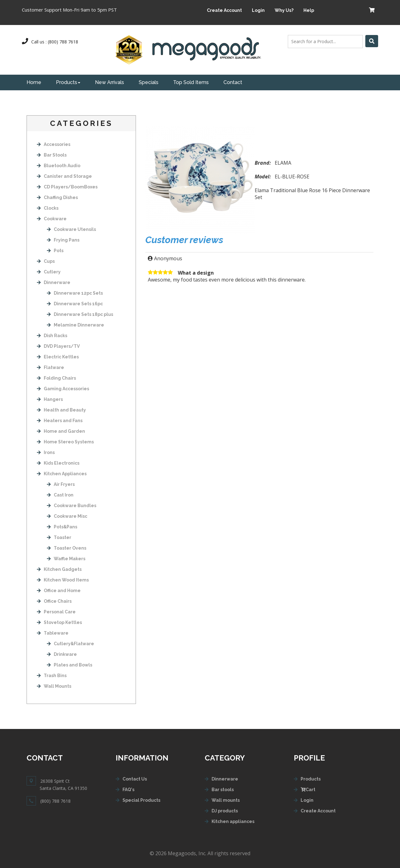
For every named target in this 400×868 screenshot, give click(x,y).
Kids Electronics (58, 463)
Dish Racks (52, 336)
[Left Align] (372, 41)
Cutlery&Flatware (70, 644)
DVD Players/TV (58, 346)
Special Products (141, 800)
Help (309, 10)
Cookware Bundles (72, 506)
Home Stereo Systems (65, 442)
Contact (233, 82)
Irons (46, 452)
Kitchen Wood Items (63, 580)
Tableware (53, 633)
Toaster (59, 537)
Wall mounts (226, 800)
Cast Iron (60, 495)
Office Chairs (54, 601)
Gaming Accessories (63, 389)
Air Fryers (61, 484)
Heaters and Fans (60, 421)
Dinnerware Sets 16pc (75, 304)
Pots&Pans (62, 527)
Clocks (48, 208)
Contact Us (135, 779)
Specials (149, 82)
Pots (55, 251)
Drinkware (62, 654)
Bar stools (223, 790)
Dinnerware (54, 282)
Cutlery (49, 272)
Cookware (52, 219)
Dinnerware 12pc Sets (75, 293)
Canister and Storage (64, 176)
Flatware (50, 367)
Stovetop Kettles (59, 622)
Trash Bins (52, 676)
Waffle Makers (66, 559)
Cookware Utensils (71, 229)
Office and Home (59, 591)
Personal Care (56, 612)
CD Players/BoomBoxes (67, 187)
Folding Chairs (56, 378)
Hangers (50, 399)
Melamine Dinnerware (75, 325)
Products (68, 82)
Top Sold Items (191, 82)
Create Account (224, 10)
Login (258, 10)
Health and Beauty (61, 410)
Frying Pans (63, 240)
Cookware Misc (67, 516)
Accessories (54, 144)
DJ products (225, 811)
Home (34, 82)
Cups (46, 261)
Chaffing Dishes (57, 197)
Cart (308, 790)
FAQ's (128, 790)
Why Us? (284, 10)
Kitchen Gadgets (59, 569)
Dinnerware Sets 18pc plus (80, 314)
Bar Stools (52, 155)
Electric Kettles (58, 357)
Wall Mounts (54, 686)
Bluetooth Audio (59, 166)
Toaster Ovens (67, 548)
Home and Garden (61, 431)
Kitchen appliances (233, 821)
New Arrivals (110, 82)
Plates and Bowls (70, 665)
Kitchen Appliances (62, 474)
